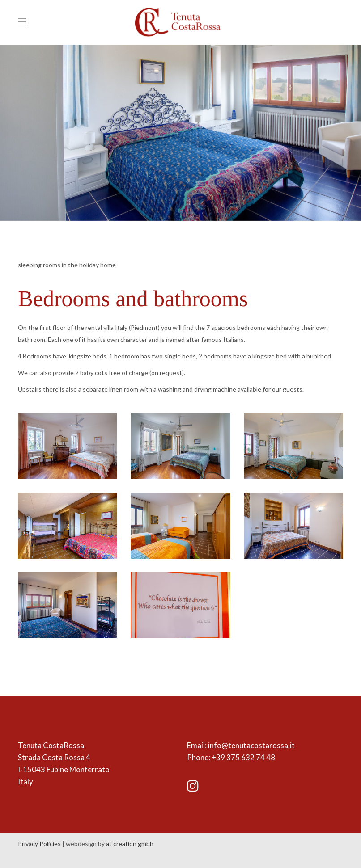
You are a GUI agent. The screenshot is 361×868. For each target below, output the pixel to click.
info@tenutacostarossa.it (251, 745)
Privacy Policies (39, 844)
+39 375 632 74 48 (243, 757)
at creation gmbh (130, 844)
